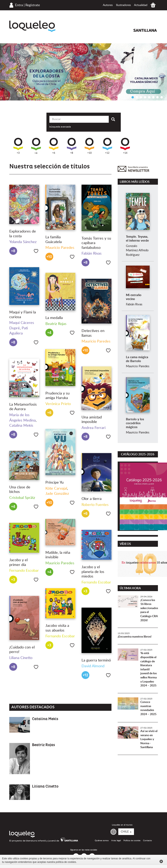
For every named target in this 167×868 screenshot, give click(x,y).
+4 (36, 146)
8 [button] (162, 97)
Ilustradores (123, 5)
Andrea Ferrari (94, 428)
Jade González (57, 494)
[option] (83, 72)
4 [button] (145, 97)
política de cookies (66, 862)
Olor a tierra (92, 499)
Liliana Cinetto (21, 658)
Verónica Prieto (58, 404)
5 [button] (149, 97)
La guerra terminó (96, 660)
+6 (54, 146)
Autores (108, 5)
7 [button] (158, 97)
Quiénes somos (102, 841)
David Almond (93, 666)
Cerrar (161, 861)
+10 (89, 146)
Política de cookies (132, 841)
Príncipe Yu (54, 483)
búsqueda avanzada (60, 127)
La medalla (54, 318)
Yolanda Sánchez (23, 242)
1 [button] (133, 97)
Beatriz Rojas (56, 324)
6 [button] (153, 97)
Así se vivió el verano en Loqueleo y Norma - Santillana (149, 739)
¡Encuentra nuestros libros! (135, 637)
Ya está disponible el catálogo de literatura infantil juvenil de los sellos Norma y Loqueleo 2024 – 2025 (149, 669)
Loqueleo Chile (32, 26)
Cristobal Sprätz (22, 498)
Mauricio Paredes (60, 248)
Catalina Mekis (21, 426)
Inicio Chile (153, 5)
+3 (18, 146)
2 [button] (137, 97)
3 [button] (141, 97)
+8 (72, 146)
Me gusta (36, 251)
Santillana (145, 30)
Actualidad (141, 5)
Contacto (147, 841)
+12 (107, 146)
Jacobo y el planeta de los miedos (93, 572)
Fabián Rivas (92, 254)
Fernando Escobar (24, 571)
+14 (125, 146)
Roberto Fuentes (95, 505)
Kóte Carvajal (56, 489)
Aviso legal (116, 841)
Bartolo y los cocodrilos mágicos (135, 423)
